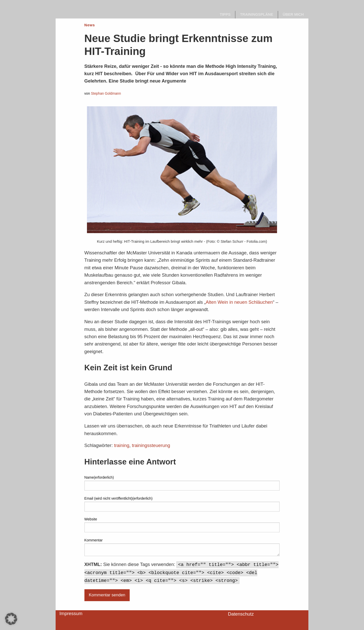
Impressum (71, 613)
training (122, 445)
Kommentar (94, 540)
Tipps (225, 14)
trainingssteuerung (151, 445)
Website (91, 519)
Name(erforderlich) (99, 477)
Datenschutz (241, 614)
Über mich (293, 14)
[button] (11, 619)
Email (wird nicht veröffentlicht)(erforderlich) (119, 498)
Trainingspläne (257, 14)
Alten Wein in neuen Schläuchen (239, 302)
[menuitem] (225, 15)
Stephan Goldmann (106, 94)
